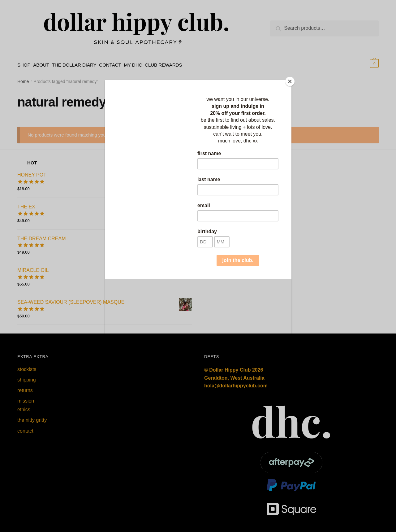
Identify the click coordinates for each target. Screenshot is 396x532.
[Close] (290, 81)
